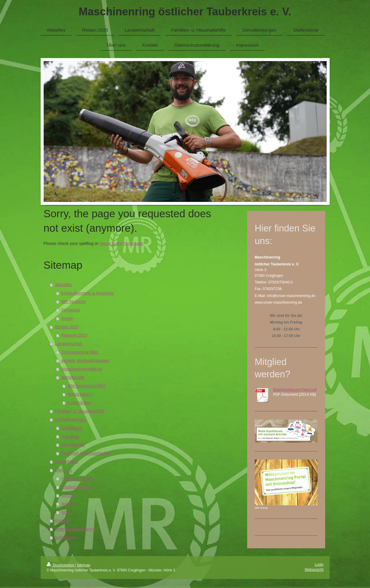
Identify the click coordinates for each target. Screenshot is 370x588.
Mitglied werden (76, 487)
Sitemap (84, 565)
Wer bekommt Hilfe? (87, 386)
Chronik (68, 495)
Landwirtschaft (68, 344)
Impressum (65, 537)
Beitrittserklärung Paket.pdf (295, 390)
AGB (66, 512)
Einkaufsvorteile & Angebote (87, 293)
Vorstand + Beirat (77, 478)
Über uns (63, 470)
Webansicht (314, 570)
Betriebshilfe (73, 377)
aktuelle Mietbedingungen (85, 361)
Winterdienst (73, 445)
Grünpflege (72, 428)
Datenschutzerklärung (75, 529)
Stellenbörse (67, 462)
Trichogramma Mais (80, 352)
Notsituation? (80, 394)
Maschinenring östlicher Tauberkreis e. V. (185, 12)
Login (319, 565)
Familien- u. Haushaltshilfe (80, 411)
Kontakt (62, 521)
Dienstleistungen (70, 419)
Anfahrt (68, 504)
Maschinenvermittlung (82, 369)
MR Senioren (73, 302)
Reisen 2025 (67, 327)
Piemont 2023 (74, 335)
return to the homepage (122, 243)
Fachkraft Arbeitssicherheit (86, 453)
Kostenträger (79, 403)
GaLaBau (70, 436)
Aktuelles (63, 285)
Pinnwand (70, 310)
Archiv (67, 318)
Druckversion (61, 565)
